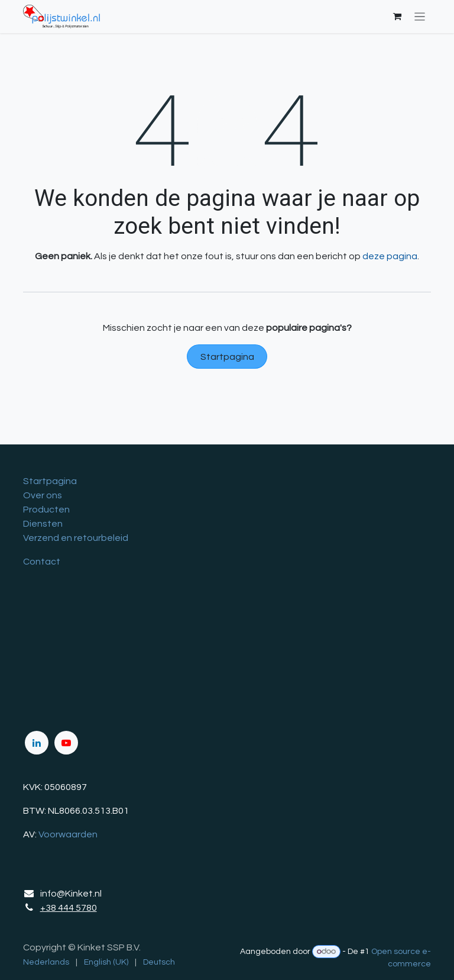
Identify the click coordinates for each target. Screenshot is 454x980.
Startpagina (227, 357)
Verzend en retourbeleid (76, 538)
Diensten (43, 524)
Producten (46, 510)
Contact (42, 562)
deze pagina (390, 256)
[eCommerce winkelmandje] (397, 17)
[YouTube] (66, 743)
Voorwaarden (68, 834)
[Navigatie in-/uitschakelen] (420, 17)
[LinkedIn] (37, 743)
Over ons (43, 495)
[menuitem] (46, 963)
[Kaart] (227, 649)
